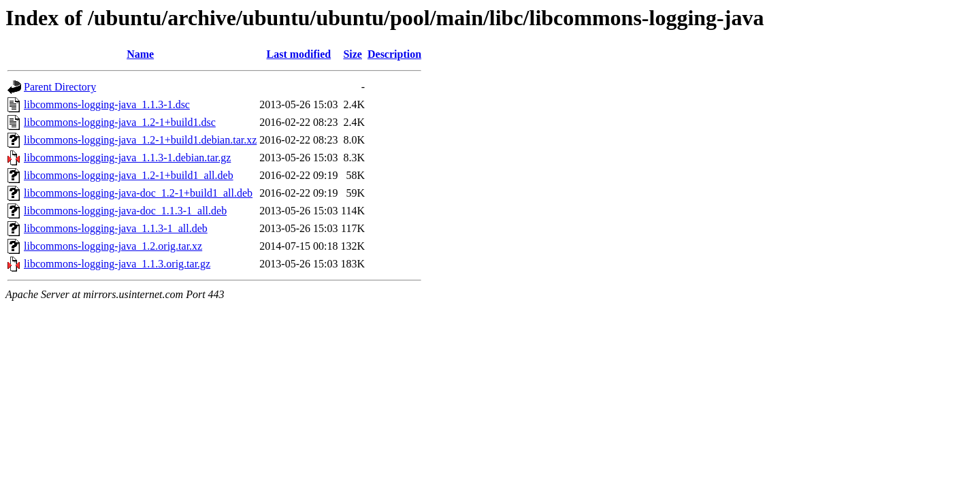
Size (353, 54)
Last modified (299, 54)
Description (394, 54)
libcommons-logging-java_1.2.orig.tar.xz (113, 246)
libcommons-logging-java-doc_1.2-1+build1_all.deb (138, 193)
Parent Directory (60, 87)
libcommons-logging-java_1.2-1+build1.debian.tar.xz (140, 140)
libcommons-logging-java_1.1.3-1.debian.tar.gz (127, 158)
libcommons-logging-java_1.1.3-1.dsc (107, 104)
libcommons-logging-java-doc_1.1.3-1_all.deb (125, 211)
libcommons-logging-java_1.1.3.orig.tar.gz (117, 264)
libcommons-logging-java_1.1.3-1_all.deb (116, 228)
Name (140, 54)
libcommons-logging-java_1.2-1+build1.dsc (120, 122)
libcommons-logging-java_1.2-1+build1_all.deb (129, 175)
